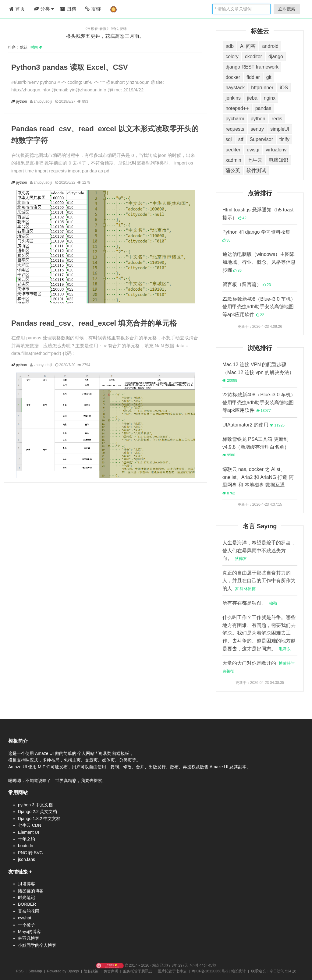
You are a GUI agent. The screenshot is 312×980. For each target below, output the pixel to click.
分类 (44, 9)
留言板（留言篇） (247, 284)
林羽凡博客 (29, 938)
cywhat (25, 918)
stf (241, 139)
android (270, 46)
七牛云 (255, 160)
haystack (235, 88)
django (276, 57)
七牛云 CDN (30, 825)
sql (229, 139)
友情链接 (18, 872)
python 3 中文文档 (35, 805)
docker (233, 77)
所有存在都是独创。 (250, 603)
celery (232, 57)
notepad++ (237, 108)
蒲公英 (233, 170)
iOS (284, 88)
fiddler (253, 77)
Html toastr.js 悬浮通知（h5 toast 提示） (258, 214)
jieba (252, 98)
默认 (25, 47)
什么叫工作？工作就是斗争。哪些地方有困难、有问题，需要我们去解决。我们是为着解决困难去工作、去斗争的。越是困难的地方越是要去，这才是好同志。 (259, 633)
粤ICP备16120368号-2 (210, 971)
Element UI (28, 832)
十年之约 (27, 839)
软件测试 (256, 170)
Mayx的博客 (29, 932)
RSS (20, 971)
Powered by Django (63, 971)
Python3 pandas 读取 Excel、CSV (70, 67)
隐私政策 (91, 971)
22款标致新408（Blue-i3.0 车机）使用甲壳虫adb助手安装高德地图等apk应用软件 (259, 307)
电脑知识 (278, 160)
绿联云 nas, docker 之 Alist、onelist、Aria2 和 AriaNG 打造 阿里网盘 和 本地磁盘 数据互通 (258, 481)
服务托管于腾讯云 (138, 971)
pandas (263, 108)
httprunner (262, 88)
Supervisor (261, 139)
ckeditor (253, 57)
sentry (257, 129)
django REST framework (252, 67)
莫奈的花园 (29, 911)
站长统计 (239, 971)
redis (277, 119)
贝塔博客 (27, 884)
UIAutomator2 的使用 (253, 425)
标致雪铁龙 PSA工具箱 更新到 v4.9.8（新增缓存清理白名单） (256, 447)
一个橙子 (27, 925)
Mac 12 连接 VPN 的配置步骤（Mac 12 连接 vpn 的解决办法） (258, 372)
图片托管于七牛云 (172, 971)
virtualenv (276, 150)
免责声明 (111, 971)
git (269, 77)
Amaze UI (45, 753)
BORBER (27, 904)
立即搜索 (287, 9)
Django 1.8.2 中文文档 (39, 819)
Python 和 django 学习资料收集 (256, 236)
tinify (284, 139)
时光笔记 (27, 897)
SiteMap (35, 971)
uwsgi (253, 150)
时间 (36, 47)
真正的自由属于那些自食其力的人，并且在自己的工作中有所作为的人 (259, 581)
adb (230, 46)
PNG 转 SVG (30, 853)
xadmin (233, 160)
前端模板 (121, 753)
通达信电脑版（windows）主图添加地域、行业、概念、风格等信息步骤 (259, 262)
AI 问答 (248, 46)
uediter (233, 150)
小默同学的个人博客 (37, 945)
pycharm (235, 119)
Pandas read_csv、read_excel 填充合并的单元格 (94, 323)
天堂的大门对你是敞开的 (259, 667)
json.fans (27, 859)
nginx (270, 98)
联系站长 (258, 971)
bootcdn (26, 846)
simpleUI (280, 129)
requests (235, 129)
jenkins (233, 98)
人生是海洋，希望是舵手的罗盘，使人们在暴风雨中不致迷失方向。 (259, 550)
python (22, 101)
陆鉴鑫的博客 (31, 891)
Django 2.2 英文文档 (37, 812)
